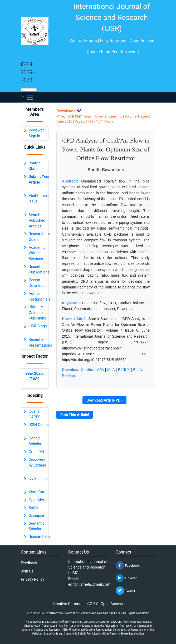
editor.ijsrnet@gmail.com (89, 584)
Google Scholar (35, 441)
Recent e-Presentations (40, 343)
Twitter (125, 591)
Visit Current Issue (39, 199)
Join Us (27, 571)
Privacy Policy (33, 579)
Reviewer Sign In (36, 133)
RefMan (68, 376)
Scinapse (36, 516)
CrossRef (36, 452)
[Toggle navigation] (27, 97)
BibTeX (124, 370)
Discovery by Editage (37, 462)
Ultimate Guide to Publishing (38, 313)
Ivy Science (38, 479)
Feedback (29, 563)
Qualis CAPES (35, 414)
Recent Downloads (38, 283)
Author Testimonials (40, 296)
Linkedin (127, 578)
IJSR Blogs (38, 326)
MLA (111, 370)
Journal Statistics (37, 166)
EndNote (140, 370)
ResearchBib (39, 537)
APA (100, 370)
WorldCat (36, 492)
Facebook (128, 565)
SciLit (33, 508)
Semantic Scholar (37, 526)
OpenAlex (37, 500)
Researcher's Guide (40, 237)
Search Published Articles (37, 221)
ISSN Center (39, 425)
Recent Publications (39, 270)
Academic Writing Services (37, 253)
